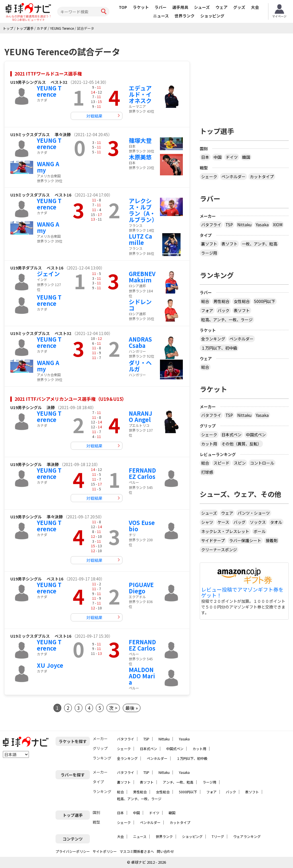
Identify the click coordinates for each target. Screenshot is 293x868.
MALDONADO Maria (142, 676)
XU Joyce (50, 665)
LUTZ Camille (140, 239)
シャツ (207, 522)
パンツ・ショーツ (254, 513)
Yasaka (262, 225)
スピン (240, 463)
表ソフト (229, 244)
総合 (205, 301)
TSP (229, 225)
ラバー (161, 7)
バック (223, 310)
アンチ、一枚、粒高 (178, 782)
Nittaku (244, 225)
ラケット (141, 7)
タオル (276, 522)
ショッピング (212, 16)
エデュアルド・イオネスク (140, 94)
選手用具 (180, 7)
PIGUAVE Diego (141, 588)
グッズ (239, 7)
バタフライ (211, 225)
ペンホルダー (233, 177)
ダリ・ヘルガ (140, 366)
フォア (207, 310)
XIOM (278, 225)
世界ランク (185, 16)
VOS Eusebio (142, 526)
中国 (217, 157)
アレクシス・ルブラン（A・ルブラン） (143, 210)
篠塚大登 (140, 140)
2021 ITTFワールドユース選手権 (48, 74)
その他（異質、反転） (241, 444)
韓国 (246, 157)
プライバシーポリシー (73, 851)
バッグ (239, 522)
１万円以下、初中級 (219, 348)
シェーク (209, 177)
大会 (255, 7)
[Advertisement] (246, 78)
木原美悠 (140, 157)
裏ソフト (209, 244)
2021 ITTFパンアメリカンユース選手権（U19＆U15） (71, 399)
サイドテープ (213, 540)
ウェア (221, 7)
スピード (221, 463)
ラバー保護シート (245, 540)
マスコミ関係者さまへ (137, 851)
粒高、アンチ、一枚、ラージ (227, 320)
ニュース (161, 16)
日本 (205, 157)
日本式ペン (231, 435)
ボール (260, 531)
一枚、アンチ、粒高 (260, 244)
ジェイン (48, 274)
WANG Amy (48, 167)
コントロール (262, 463)
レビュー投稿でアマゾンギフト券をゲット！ (242, 592)
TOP (123, 7)
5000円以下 (265, 301)
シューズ (202, 7)
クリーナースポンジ (219, 550)
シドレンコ (140, 305)
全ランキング (213, 339)
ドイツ (232, 157)
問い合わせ (165, 851)
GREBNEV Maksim (142, 277)
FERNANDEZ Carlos (142, 473)
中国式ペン (256, 435)
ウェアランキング (247, 836)
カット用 (209, 444)
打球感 (207, 472)
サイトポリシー (105, 851)
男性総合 (221, 301)
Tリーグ (218, 836)
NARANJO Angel (140, 416)
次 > (113, 708)
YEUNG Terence (49, 91)
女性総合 (242, 301)
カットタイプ (262, 177)
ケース (223, 522)
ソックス (258, 522)
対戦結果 (94, 116)
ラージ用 (209, 253)
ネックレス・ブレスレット (225, 531)
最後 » (132, 708)
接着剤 (272, 540)
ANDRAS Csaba (140, 342)
